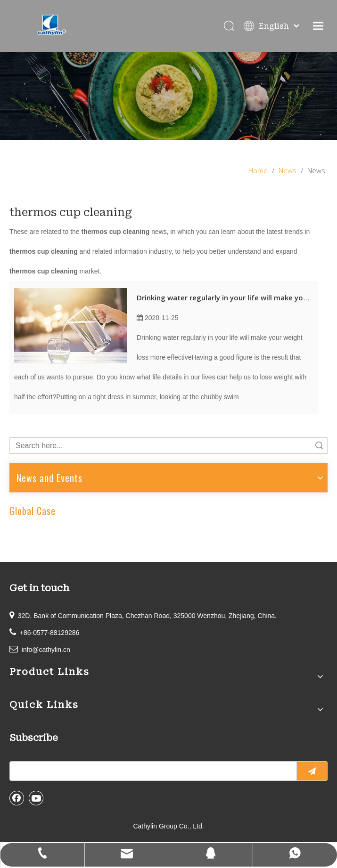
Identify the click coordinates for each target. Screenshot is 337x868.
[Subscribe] (312, 771)
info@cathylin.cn (46, 650)
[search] (151, 771)
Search (319, 446)
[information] (168, 96)
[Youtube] (36, 798)
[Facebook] (17, 798)
